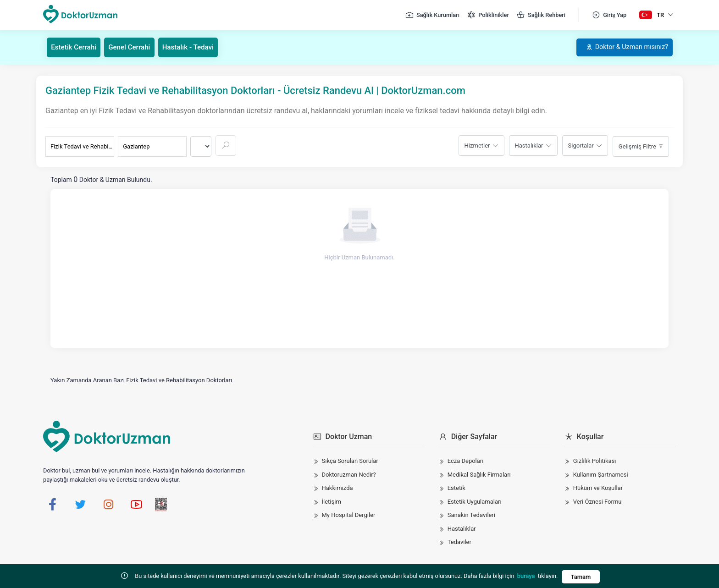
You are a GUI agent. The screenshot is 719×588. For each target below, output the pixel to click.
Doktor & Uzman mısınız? (621, 47)
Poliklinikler (488, 15)
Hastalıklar (529, 145)
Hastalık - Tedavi (197, 47)
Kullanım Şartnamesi (601, 474)
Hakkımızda (337, 488)
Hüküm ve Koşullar (598, 488)
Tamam (581, 577)
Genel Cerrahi (135, 47)
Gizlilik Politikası (595, 461)
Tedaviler (459, 542)
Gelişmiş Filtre (637, 146)
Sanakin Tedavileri (471, 515)
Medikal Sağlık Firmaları (479, 474)
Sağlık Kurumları (432, 15)
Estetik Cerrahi (76, 47)
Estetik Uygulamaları (475, 501)
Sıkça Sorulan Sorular (350, 461)
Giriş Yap (609, 15)
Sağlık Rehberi (541, 15)
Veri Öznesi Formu (597, 501)
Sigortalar (581, 145)
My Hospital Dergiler (349, 515)
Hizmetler (477, 145)
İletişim (332, 501)
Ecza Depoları (466, 461)
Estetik (456, 488)
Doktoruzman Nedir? (349, 474)
